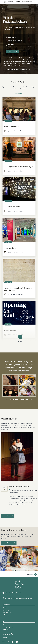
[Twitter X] (13, 642)
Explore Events (7, 516)
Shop (4, 614)
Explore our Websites (27, 2)
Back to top (30, 575)
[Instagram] (8, 642)
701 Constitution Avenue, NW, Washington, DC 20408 (20, 47)
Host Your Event (7, 612)
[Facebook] (4, 642)
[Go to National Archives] (19, 584)
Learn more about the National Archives (21, 399)
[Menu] (3, 8)
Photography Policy (8, 627)
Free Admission (11, 51)
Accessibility (6, 610)
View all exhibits (19, 93)
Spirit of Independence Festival (19, 487)
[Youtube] (17, 642)
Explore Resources (8, 543)
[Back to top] (32, 575)
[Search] (35, 8)
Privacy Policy (6, 629)
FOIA (4, 625)
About (4, 608)
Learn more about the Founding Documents (17, 69)
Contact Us (5, 638)
